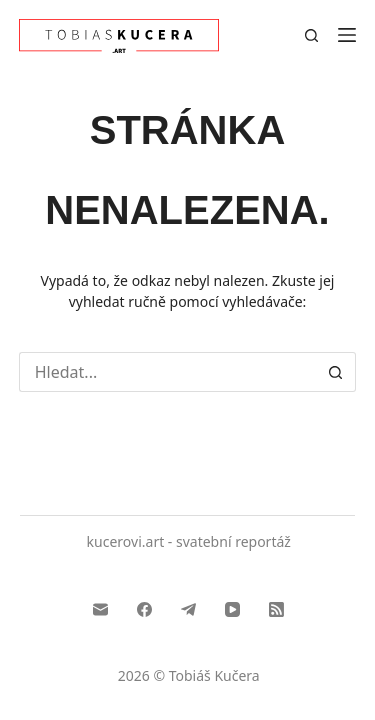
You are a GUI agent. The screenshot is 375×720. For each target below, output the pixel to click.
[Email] (100, 609)
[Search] (311, 35)
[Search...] (168, 372)
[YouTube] (232, 609)
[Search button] (336, 372)
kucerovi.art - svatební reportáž (189, 541)
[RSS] (276, 609)
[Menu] (347, 35)
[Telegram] (188, 609)
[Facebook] (144, 609)
